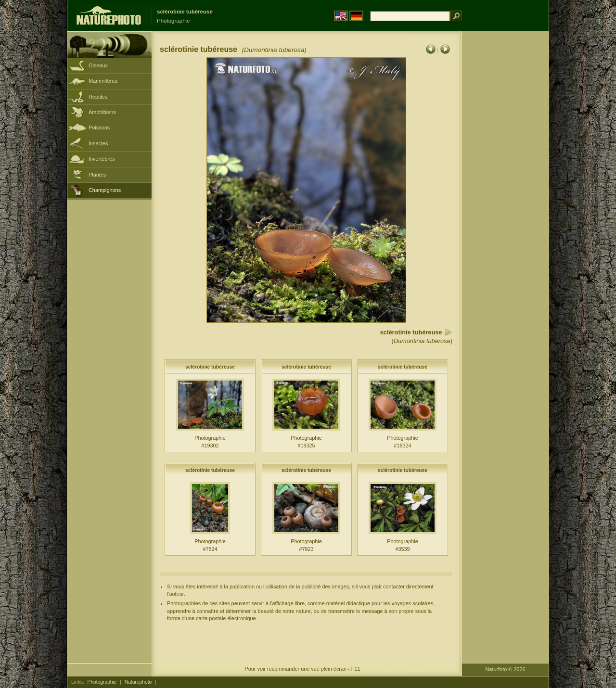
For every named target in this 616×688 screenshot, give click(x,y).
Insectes (98, 143)
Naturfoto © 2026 (506, 669)
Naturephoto (138, 682)
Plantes (97, 175)
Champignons (105, 190)
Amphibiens (102, 112)
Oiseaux (98, 65)
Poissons (99, 127)
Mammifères (103, 81)
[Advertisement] (505, 185)
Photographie (102, 682)
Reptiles (98, 97)
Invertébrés (102, 159)
